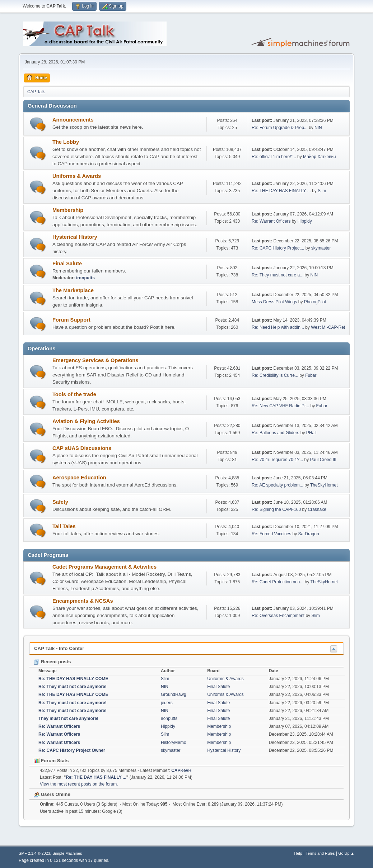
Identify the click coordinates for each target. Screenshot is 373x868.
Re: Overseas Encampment (279, 616)
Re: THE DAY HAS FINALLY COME (73, 679)
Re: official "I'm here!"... (274, 157)
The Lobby (66, 142)
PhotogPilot (315, 302)
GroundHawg (174, 694)
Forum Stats (51, 761)
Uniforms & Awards (77, 176)
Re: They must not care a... (278, 275)
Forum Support (71, 320)
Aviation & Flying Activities (86, 421)
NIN (318, 128)
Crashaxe (317, 509)
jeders (167, 703)
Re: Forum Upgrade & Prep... (280, 128)
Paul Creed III (323, 460)
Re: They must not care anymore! (73, 687)
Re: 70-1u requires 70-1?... (277, 460)
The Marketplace (73, 290)
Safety (60, 502)
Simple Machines (67, 853)
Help (298, 853)
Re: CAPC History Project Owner (72, 750)
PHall (311, 433)
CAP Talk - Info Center (59, 648)
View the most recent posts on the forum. (79, 784)
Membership (68, 210)
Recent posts (52, 662)
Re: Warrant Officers (271, 221)
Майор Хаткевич (319, 157)
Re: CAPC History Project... (278, 248)
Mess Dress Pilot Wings (274, 302)
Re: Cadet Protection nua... (278, 582)
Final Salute (67, 264)
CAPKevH (181, 770)
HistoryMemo (174, 743)
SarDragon (309, 534)
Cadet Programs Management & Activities (104, 567)
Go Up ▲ (346, 853)
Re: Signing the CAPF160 (276, 509)
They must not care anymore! (68, 718)
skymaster (321, 248)
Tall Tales (64, 526)
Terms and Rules (320, 853)
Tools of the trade (74, 394)
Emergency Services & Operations (95, 360)
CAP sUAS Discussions (82, 448)
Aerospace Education (79, 478)
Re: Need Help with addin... (278, 327)
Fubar (311, 375)
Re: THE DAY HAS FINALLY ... (281, 191)
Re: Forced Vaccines (272, 534)
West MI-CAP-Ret (328, 327)
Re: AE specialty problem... (278, 485)
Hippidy (305, 221)
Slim (322, 191)
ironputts (85, 278)
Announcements (73, 120)
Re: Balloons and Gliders (276, 433)
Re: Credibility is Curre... (275, 375)
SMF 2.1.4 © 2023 (34, 853)
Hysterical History (75, 237)
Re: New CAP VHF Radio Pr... (280, 406)
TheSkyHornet (324, 485)
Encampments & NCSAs (83, 601)
